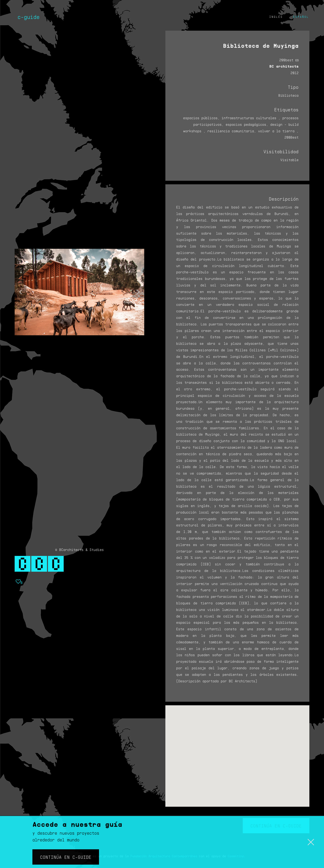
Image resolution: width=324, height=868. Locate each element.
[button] (20, 292)
